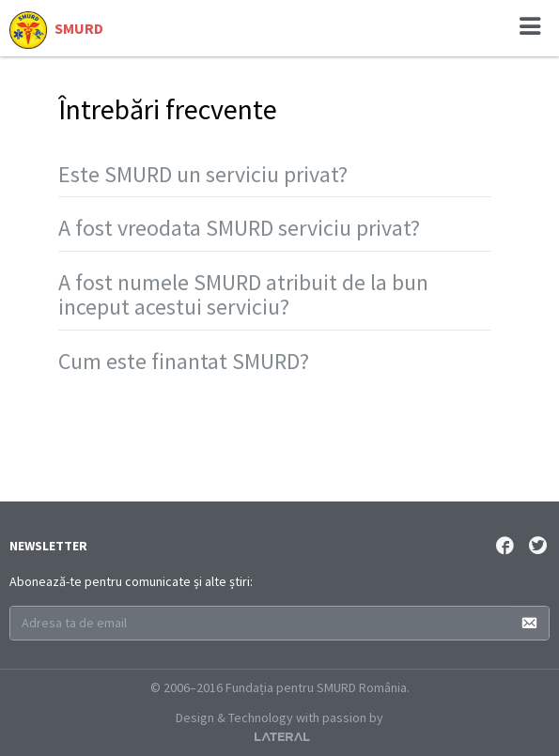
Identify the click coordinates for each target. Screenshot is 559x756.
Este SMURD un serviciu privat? (203, 174)
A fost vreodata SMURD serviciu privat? (239, 228)
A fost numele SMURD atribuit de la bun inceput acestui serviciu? (243, 294)
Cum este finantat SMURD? (184, 361)
